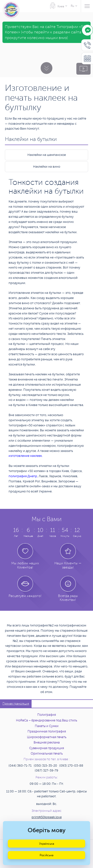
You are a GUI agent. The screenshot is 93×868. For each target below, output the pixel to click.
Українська (47, 844)
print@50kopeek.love (47, 817)
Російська (46, 855)
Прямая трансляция (16, 704)
